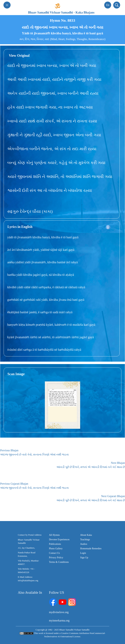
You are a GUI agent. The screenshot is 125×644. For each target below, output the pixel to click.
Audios (84, 544)
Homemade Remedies (91, 549)
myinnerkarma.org (59, 620)
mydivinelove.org (59, 612)
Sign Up (84, 558)
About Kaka (86, 535)
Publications (55, 544)
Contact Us (54, 553)
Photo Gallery (56, 549)
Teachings (85, 539)
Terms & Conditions (59, 562)
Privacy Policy (56, 558)
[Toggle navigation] (7, 5)
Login (83, 553)
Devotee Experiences (59, 539)
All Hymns (54, 535)
